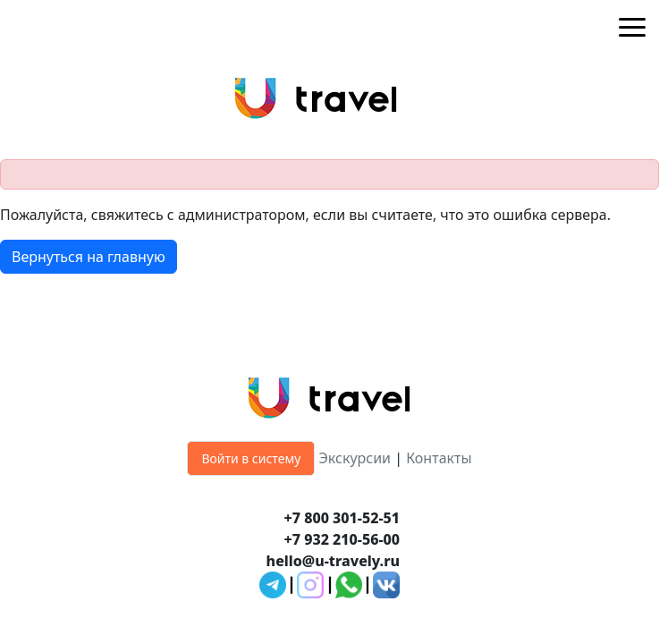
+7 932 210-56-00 (342, 539)
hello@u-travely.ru (333, 561)
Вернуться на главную (89, 257)
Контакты (439, 458)
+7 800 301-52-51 (342, 518)
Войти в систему (251, 458)
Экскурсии (355, 458)
